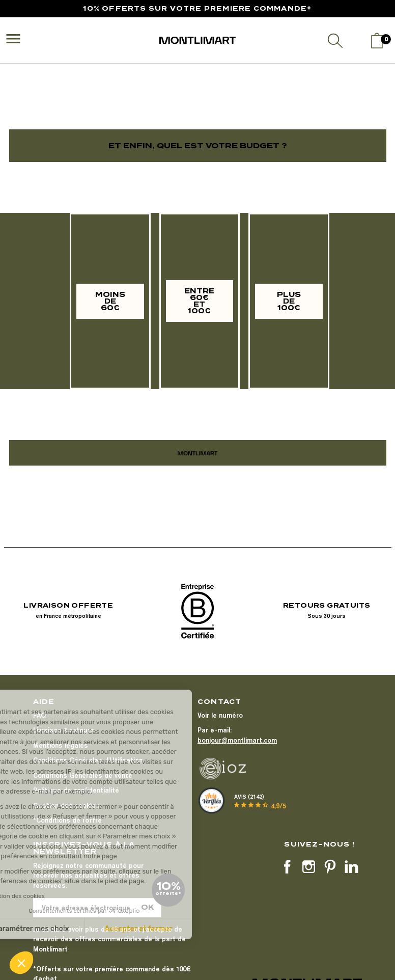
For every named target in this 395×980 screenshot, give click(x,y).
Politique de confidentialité (76, 790)
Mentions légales (61, 745)
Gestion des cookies (66, 805)
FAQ (39, 715)
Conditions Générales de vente (83, 775)
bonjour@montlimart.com (237, 740)
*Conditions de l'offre (67, 820)
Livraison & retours (64, 730)
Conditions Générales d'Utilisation (88, 760)
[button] (21, 963)
